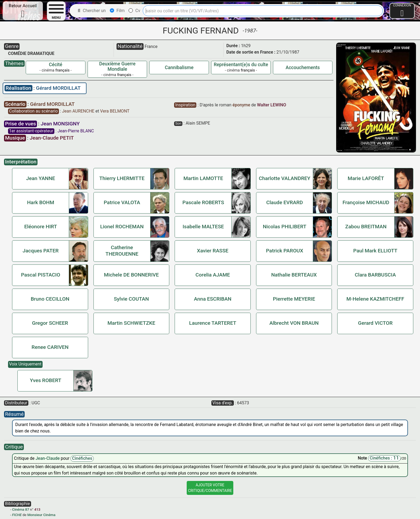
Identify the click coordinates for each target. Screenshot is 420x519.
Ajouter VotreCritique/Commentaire (210, 488)
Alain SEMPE (198, 123)
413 (37, 509)
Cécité (56, 65)
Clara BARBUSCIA (375, 275)
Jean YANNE (41, 178)
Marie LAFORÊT (366, 178)
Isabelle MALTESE (203, 227)
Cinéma (18, 509)
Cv (134, 11)
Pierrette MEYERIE (294, 299)
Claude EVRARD (285, 202)
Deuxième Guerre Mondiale (117, 66)
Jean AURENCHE (79, 111)
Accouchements (303, 68)
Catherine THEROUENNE (122, 251)
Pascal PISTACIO (40, 275)
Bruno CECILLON (50, 299)
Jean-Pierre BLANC (76, 131)
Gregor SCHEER (50, 323)
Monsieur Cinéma (41, 515)
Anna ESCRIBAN (213, 299)
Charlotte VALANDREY (284, 178)
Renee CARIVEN (50, 347)
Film (117, 11)
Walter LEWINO (271, 105)
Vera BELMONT (115, 111)
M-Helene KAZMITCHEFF (375, 299)
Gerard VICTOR (375, 323)
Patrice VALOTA (122, 202)
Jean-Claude (48, 458)
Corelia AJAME (213, 275)
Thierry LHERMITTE (122, 178)
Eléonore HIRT (40, 227)
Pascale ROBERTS (203, 202)
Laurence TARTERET (213, 323)
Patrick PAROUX (285, 251)
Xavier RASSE (213, 251)
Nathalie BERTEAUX (294, 275)
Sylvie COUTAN (131, 299)
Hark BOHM (41, 202)
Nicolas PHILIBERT (284, 227)
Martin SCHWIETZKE (131, 323)
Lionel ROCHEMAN (122, 227)
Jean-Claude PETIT (52, 138)
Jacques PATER (40, 251)
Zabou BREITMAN (366, 227)
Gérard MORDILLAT (58, 88)
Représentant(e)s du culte (241, 65)
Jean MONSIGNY (60, 124)
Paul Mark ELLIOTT (375, 251)
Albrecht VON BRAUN (294, 323)
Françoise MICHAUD (366, 202)
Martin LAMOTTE (203, 178)
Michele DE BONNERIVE (131, 275)
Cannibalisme (179, 68)
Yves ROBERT (45, 380)
